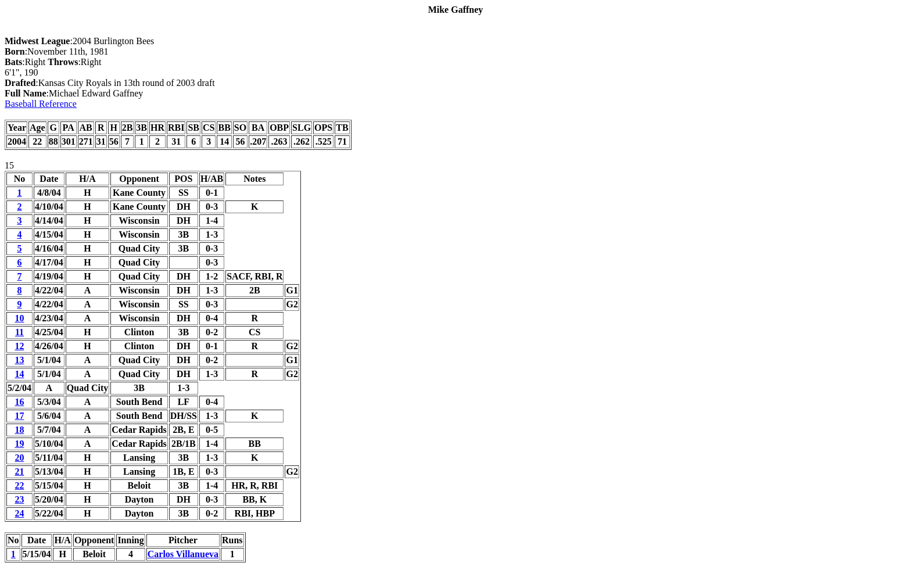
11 (19, 332)
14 (19, 374)
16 (19, 402)
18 (19, 430)
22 (19, 485)
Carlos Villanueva (183, 554)
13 (19, 360)
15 (9, 165)
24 (19, 513)
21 (19, 472)
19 (19, 444)
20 (19, 458)
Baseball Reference (41, 104)
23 (19, 499)
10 (19, 318)
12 (19, 346)
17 (19, 416)
